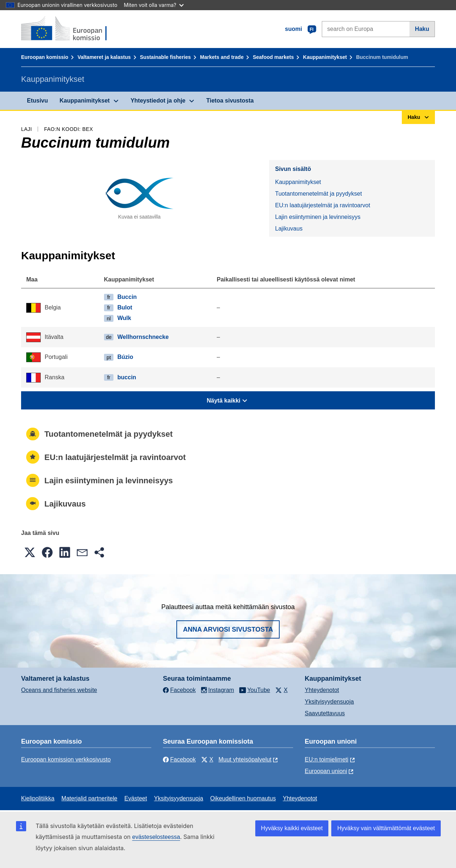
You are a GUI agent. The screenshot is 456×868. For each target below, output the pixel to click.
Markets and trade (222, 57)
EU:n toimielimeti (327, 759)
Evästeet (136, 798)
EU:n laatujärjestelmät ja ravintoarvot (322, 205)
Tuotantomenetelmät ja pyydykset (318, 194)
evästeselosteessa (156, 837)
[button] (30, 552)
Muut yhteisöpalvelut (245, 759)
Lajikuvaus (289, 229)
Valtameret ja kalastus (104, 57)
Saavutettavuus (325, 713)
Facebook (179, 759)
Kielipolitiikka (38, 798)
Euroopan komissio (45, 57)
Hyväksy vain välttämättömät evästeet (386, 828)
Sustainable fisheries (165, 57)
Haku (422, 29)
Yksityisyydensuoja (329, 702)
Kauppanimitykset (325, 57)
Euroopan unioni (326, 771)
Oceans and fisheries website (59, 690)
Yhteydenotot (322, 690)
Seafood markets (273, 57)
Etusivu (37, 101)
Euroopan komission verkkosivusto (66, 759)
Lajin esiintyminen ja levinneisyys (318, 217)
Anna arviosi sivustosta (228, 629)
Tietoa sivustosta (230, 101)
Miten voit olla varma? (154, 5)
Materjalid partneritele (89, 798)
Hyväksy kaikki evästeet (292, 828)
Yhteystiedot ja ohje (158, 101)
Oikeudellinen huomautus (243, 798)
